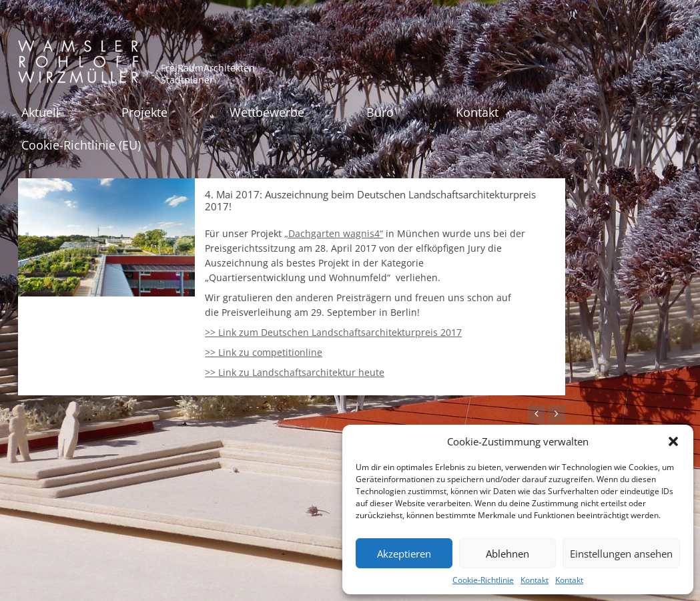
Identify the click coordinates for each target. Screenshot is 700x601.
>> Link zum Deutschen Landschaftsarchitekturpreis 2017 (333, 332)
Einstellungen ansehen (621, 554)
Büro (380, 112)
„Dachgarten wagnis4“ (334, 233)
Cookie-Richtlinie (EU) (81, 145)
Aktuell (40, 112)
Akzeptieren (404, 554)
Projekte (144, 112)
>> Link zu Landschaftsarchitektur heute (295, 372)
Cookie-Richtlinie (483, 580)
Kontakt (535, 580)
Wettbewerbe (267, 112)
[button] (673, 441)
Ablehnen (507, 554)
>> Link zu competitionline (264, 352)
